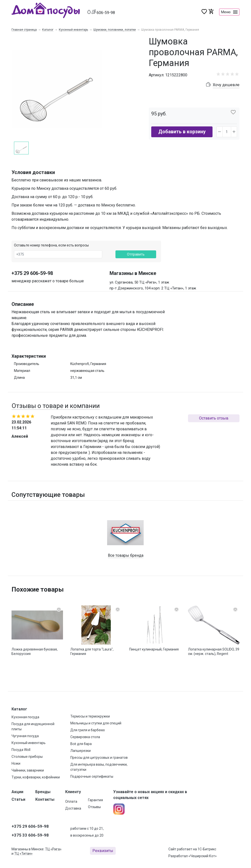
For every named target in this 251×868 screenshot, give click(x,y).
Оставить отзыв (214, 418)
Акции (17, 792)
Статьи (18, 799)
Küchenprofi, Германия (88, 364)
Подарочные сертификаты (92, 776)
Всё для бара (81, 744)
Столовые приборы (27, 757)
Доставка (73, 808)
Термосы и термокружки (90, 716)
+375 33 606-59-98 (30, 835)
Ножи (16, 763)
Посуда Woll (21, 750)
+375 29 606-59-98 (32, 273)
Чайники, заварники (28, 770)
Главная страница (24, 30)
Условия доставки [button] (33, 172)
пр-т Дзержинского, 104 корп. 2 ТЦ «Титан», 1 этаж (153, 288)
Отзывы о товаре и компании (56, 406)
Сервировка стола (85, 737)
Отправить (136, 254)
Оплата (71, 801)
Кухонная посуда (25, 717)
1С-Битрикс (207, 849)
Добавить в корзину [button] (182, 132)
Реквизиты (103, 851)
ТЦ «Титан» (23, 854)
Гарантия (95, 800)
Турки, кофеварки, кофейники (36, 777)
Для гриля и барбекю (88, 730)
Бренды (43, 792)
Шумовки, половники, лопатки (115, 30)
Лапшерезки (81, 751)
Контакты (45, 799)
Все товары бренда (126, 555)
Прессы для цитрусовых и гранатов (99, 758)
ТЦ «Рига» (53, 849)
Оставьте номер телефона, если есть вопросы (51, 245)
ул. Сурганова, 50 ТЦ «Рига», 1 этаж (139, 282)
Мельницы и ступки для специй (96, 723)
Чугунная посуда (25, 736)
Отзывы (94, 807)
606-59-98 (106, 13)
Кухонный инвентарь (73, 30)
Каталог (48, 30)
